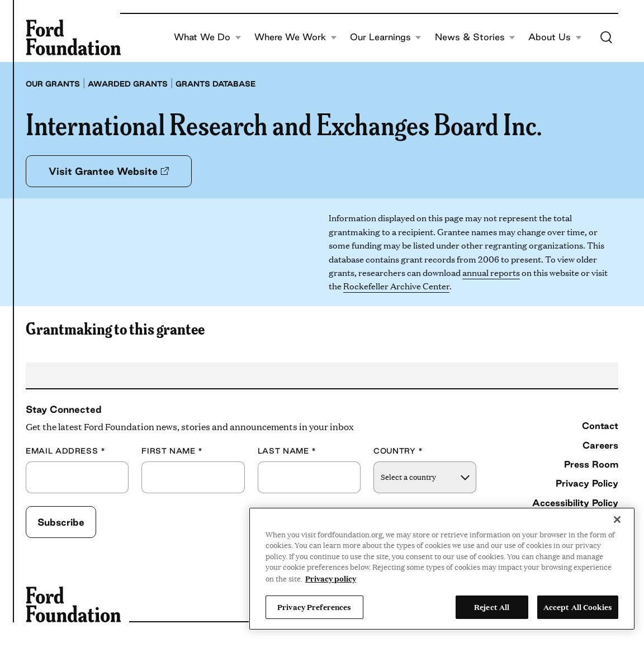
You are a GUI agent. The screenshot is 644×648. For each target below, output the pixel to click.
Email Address (66, 451)
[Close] (617, 520)
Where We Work (296, 37)
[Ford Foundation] (73, 37)
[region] (442, 569)
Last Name (287, 451)
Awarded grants (128, 84)
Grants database (216, 84)
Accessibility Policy (575, 503)
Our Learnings (386, 37)
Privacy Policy (587, 483)
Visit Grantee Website (109, 171)
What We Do (208, 37)
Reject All (492, 607)
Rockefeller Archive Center (396, 286)
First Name (172, 451)
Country (398, 451)
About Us (555, 37)
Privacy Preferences (314, 607)
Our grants (53, 84)
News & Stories (475, 37)
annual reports (491, 272)
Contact (600, 426)
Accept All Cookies (578, 607)
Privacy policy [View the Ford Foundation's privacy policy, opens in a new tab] (331, 578)
